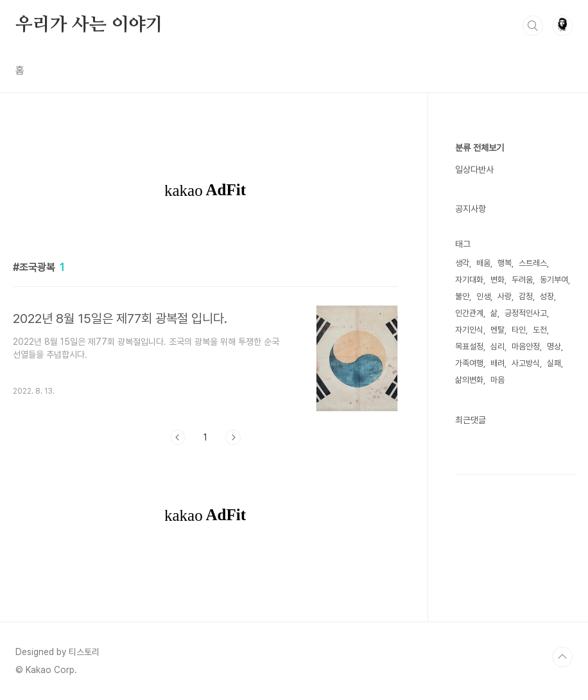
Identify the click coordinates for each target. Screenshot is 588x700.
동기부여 (554, 280)
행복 (505, 263)
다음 (233, 437)
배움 (483, 263)
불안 (462, 296)
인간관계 (469, 313)
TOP (562, 657)
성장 (547, 296)
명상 (554, 346)
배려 (497, 363)
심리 (497, 346)
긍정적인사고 (526, 313)
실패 (554, 363)
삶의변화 (469, 380)
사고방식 (526, 363)
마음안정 (526, 346)
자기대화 (469, 280)
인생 (483, 296)
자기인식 (469, 330)
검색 (533, 26)
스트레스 (533, 263)
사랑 (505, 296)
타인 (519, 330)
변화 (497, 280)
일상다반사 (474, 170)
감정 (526, 296)
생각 (462, 263)
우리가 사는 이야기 (89, 25)
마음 (497, 380)
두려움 (522, 280)
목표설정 (469, 346)
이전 (178, 437)
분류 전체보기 (480, 148)
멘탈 (497, 330)
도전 (540, 330)
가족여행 (469, 363)
